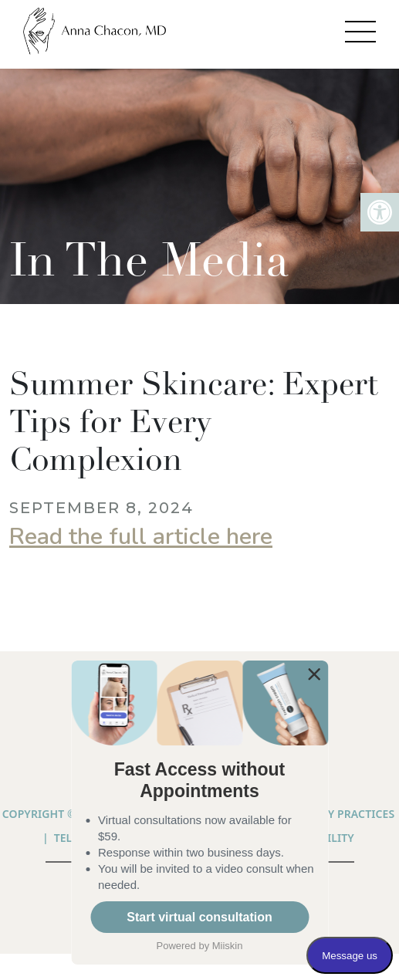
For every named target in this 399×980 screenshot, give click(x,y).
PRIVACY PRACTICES (342, 814)
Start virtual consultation (199, 917)
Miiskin (228, 946)
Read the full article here (141, 537)
